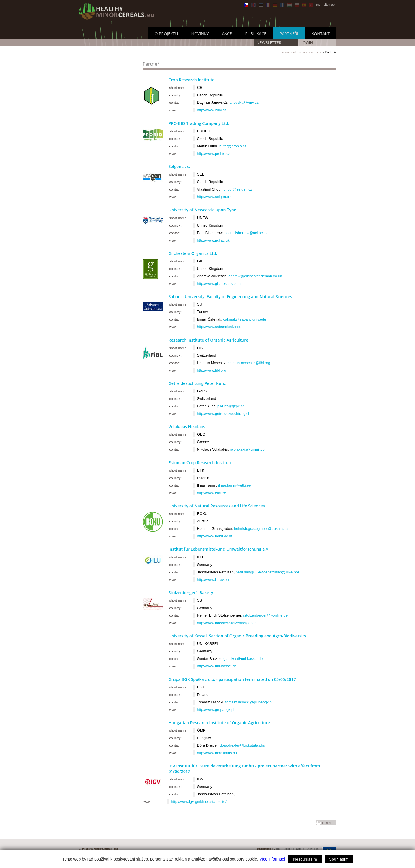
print (328, 823)
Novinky (200, 34)
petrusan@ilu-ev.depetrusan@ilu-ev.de (267, 572)
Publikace (256, 34)
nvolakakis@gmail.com (249, 449)
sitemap (329, 5)
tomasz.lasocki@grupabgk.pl (249, 702)
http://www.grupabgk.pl (216, 710)
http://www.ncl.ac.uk (213, 240)
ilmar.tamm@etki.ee (234, 485)
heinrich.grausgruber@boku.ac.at (261, 529)
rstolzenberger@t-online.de (266, 615)
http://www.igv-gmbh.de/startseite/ (199, 802)
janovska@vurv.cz (244, 102)
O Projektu (166, 34)
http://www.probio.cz (214, 154)
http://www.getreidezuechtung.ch (224, 414)
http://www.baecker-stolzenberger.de (227, 623)
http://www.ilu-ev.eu (213, 580)
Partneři (289, 34)
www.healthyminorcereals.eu (302, 52)
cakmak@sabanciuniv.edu (245, 319)
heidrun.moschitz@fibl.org (249, 363)
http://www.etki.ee (212, 493)
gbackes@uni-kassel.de (243, 659)
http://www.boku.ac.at (215, 536)
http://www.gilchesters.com (219, 284)
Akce (227, 34)
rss (318, 5)
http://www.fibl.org (212, 370)
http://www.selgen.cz (214, 197)
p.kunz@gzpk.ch (231, 406)
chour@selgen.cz (238, 189)
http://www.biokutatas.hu (217, 753)
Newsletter (269, 43)
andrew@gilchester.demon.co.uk (255, 276)
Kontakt (321, 34)
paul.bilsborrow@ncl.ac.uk (246, 233)
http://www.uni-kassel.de (217, 666)
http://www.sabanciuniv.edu (219, 327)
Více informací (272, 859)
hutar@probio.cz (233, 146)
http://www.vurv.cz (212, 110)
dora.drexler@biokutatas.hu (242, 745)
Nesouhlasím (305, 859)
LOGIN (307, 43)
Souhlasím (339, 859)
